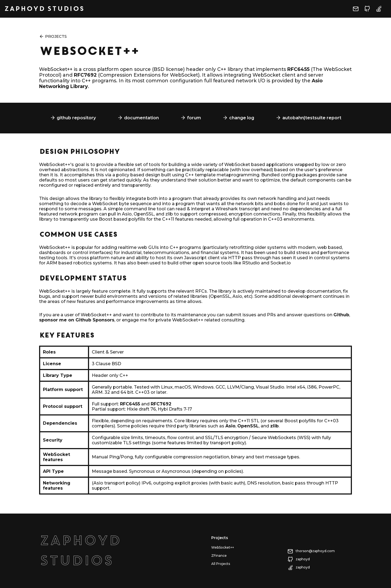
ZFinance (219, 556)
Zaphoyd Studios (44, 9)
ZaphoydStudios (80, 551)
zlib (274, 426)
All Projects (221, 564)
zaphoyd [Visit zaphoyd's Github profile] (303, 559)
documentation (141, 118)
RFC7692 (85, 75)
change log (242, 118)
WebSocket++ (223, 547)
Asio (230, 426)
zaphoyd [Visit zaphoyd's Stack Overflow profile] (303, 567)
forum (194, 118)
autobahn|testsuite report (312, 118)
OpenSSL (248, 426)
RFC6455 (298, 69)
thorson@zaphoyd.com (315, 551)
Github (341, 315)
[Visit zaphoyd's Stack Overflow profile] (381, 11)
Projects (56, 36)
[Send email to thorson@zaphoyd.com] (358, 11)
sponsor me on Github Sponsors (77, 320)
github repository (76, 118)
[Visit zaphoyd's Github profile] (370, 11)
